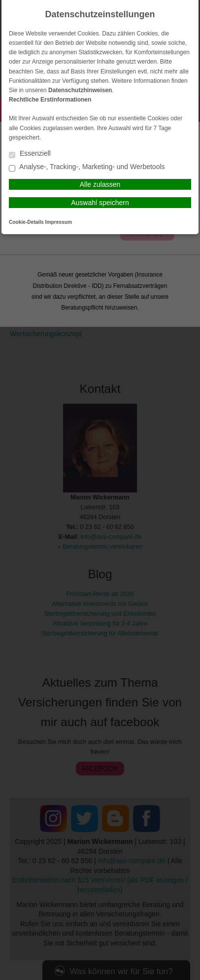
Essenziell (30, 154)
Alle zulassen (100, 184)
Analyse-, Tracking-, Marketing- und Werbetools (87, 167)
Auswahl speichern (100, 203)
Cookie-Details (26, 222)
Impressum (59, 222)
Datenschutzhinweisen (80, 90)
